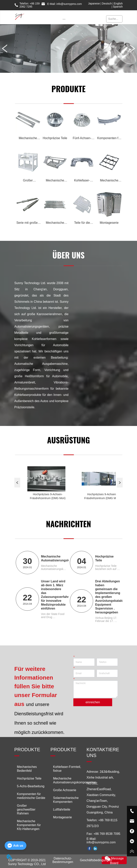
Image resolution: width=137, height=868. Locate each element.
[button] (64, 19)
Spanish (118, 7)
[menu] (64, 19)
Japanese (94, 3)
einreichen (93, 702)
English (118, 3)
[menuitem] (64, 19)
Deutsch (107, 3)
